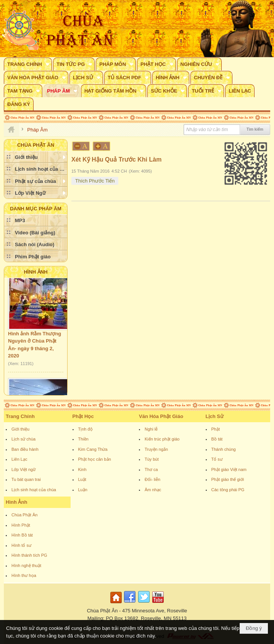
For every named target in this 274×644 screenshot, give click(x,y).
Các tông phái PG (228, 490)
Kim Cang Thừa (93, 449)
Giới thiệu (20, 429)
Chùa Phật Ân (24, 515)
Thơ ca (151, 469)
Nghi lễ (151, 429)
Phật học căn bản (95, 459)
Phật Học (83, 416)
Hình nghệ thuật (26, 566)
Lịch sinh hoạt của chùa (34, 490)
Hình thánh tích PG (29, 555)
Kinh (82, 469)
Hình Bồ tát (22, 535)
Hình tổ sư (21, 545)
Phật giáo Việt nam (229, 469)
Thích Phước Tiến (95, 181)
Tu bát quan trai (26, 479)
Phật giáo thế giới (228, 479)
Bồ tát (217, 439)
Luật (82, 479)
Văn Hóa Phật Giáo (161, 416)
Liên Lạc (19, 459)
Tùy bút (152, 459)
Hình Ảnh (35, 272)
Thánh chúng (224, 449)
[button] (28, 64)
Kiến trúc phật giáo (162, 439)
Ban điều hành (25, 449)
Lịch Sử (215, 416)
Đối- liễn (152, 479)
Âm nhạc (153, 490)
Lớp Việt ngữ (23, 469)
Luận (83, 490)
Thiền (83, 439)
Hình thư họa (24, 575)
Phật (216, 429)
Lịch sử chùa (23, 439)
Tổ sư (217, 459)
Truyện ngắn (156, 449)
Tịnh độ (85, 429)
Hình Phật (21, 525)
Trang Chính (20, 416)
